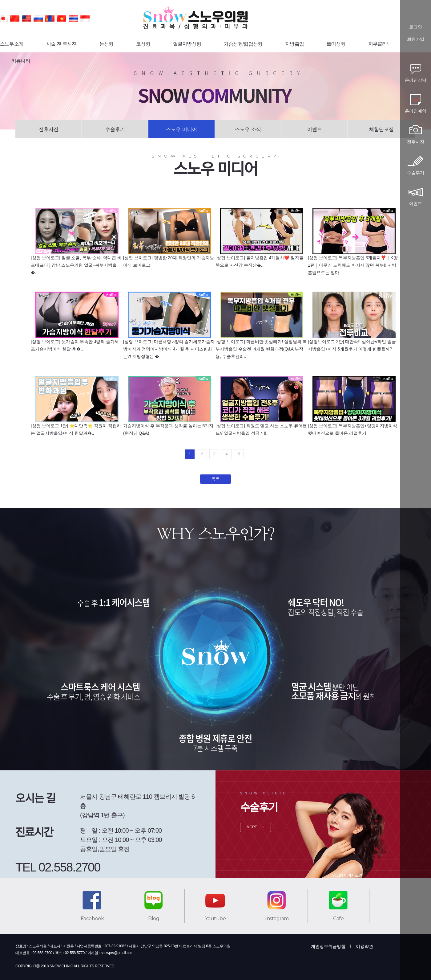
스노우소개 (12, 44)
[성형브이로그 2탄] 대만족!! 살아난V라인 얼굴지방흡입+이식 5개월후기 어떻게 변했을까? (352, 345)
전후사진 (49, 129)
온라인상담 (416, 80)
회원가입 (416, 39)
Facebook (92, 918)
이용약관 (365, 946)
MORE (252, 827)
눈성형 (107, 44)
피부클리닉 (380, 44)
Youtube (216, 918)
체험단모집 (381, 129)
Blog (154, 918)
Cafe (338, 918)
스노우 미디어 (181, 129)
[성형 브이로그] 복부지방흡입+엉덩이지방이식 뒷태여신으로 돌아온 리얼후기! (352, 429)
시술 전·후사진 (61, 44)
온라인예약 (416, 111)
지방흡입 (294, 44)
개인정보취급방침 (328, 946)
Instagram (277, 918)
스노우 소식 (248, 129)
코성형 (143, 44)
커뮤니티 (21, 61)
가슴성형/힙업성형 (243, 44)
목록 (216, 479)
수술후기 (115, 129)
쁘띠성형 (336, 44)
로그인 (416, 27)
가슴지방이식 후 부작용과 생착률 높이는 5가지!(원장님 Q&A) (169, 429)
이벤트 (315, 129)
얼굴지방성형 (187, 44)
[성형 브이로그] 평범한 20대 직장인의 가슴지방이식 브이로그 (169, 261)
